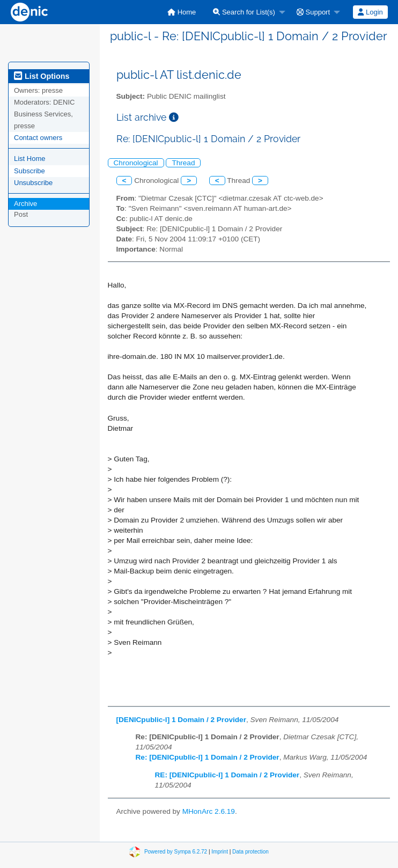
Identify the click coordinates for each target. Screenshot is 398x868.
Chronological (136, 163)
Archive (25, 204)
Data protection (250, 852)
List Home (30, 159)
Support (313, 12)
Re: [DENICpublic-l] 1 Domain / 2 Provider (208, 757)
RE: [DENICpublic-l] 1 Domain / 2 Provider (227, 775)
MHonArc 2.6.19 (209, 811)
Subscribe (30, 171)
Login (370, 12)
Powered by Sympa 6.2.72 (176, 852)
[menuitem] (182, 12)
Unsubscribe (33, 183)
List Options (42, 76)
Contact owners (38, 138)
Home (182, 12)
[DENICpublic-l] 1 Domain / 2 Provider (181, 720)
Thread (183, 163)
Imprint (220, 852)
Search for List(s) (244, 12)
